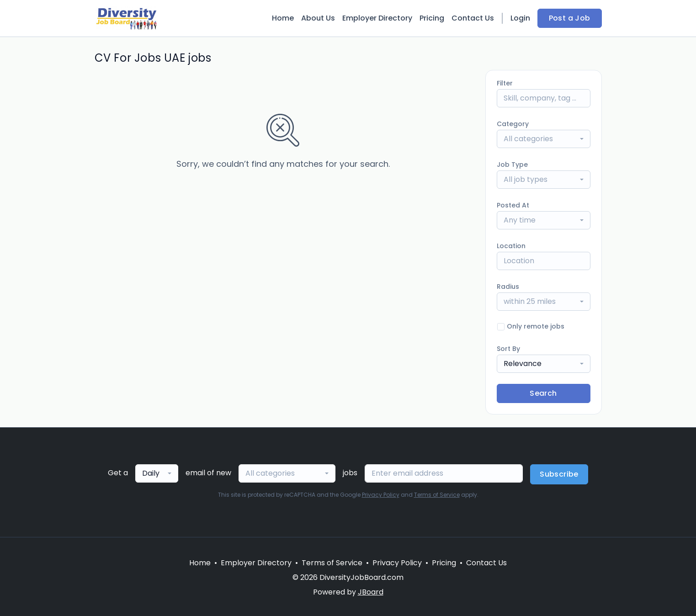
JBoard (371, 592)
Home (283, 18)
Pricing (432, 18)
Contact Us (473, 18)
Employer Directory (377, 18)
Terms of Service (437, 495)
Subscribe (559, 474)
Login (520, 18)
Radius (508, 287)
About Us (318, 18)
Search (543, 393)
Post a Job (570, 18)
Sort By (508, 349)
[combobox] (544, 139)
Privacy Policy (381, 495)
